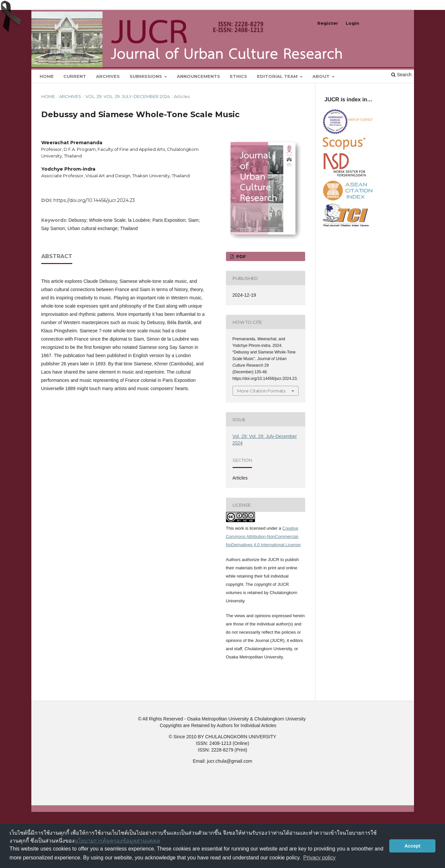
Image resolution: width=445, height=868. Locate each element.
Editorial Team (278, 76)
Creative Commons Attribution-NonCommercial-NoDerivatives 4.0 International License (263, 536)
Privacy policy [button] (319, 858)
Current (75, 76)
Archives (108, 76)
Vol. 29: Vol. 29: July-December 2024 (128, 96)
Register (328, 23)
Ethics (238, 76)
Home (47, 76)
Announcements (198, 76)
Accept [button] (412, 846)
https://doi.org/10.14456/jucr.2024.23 (94, 200)
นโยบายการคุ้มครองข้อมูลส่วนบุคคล (117, 841)
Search (401, 75)
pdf (240, 256)
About (322, 76)
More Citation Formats (261, 391)
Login (352, 23)
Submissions (146, 76)
